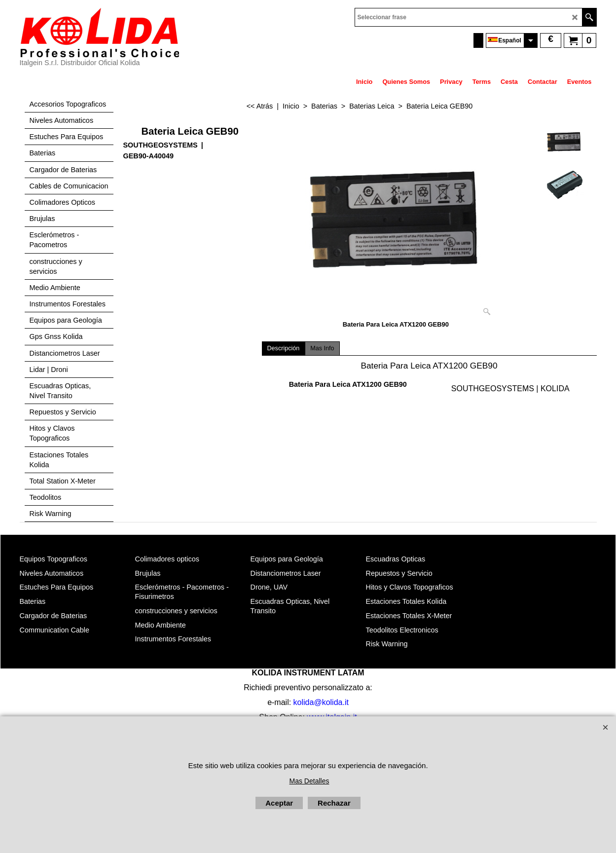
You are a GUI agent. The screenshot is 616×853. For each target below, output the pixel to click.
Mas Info (322, 348)
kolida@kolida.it (321, 702)
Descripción (284, 348)
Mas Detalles (309, 781)
